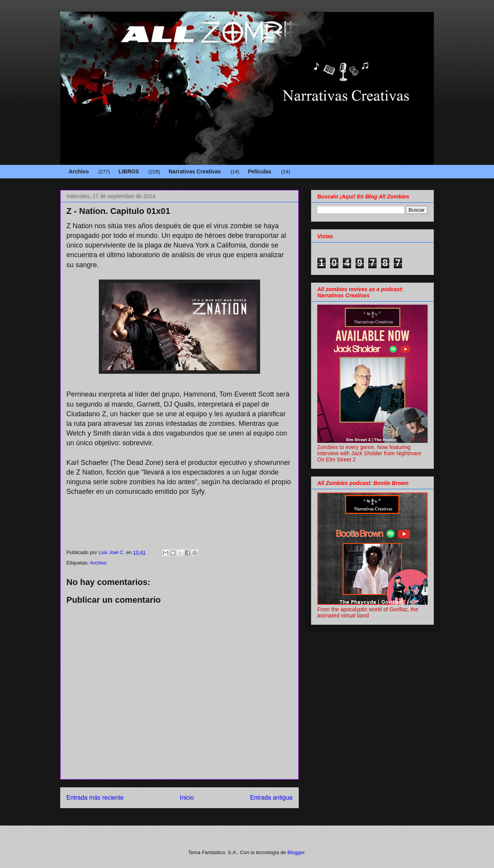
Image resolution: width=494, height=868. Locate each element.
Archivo (79, 171)
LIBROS (129, 171)
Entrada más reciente (95, 798)
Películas (260, 171)
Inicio (187, 798)
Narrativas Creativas (195, 171)
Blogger (296, 852)
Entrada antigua (271, 798)
